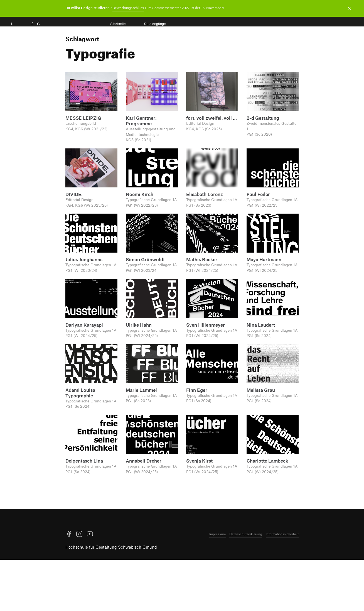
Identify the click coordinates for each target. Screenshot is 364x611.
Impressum (217, 585)
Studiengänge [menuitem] (155, 24)
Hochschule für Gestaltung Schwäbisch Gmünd (111, 598)
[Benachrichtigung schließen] (349, 8)
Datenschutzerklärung (246, 585)
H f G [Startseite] (33, 30)
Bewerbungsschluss (128, 8)
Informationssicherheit (282, 585)
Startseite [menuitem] (118, 24)
